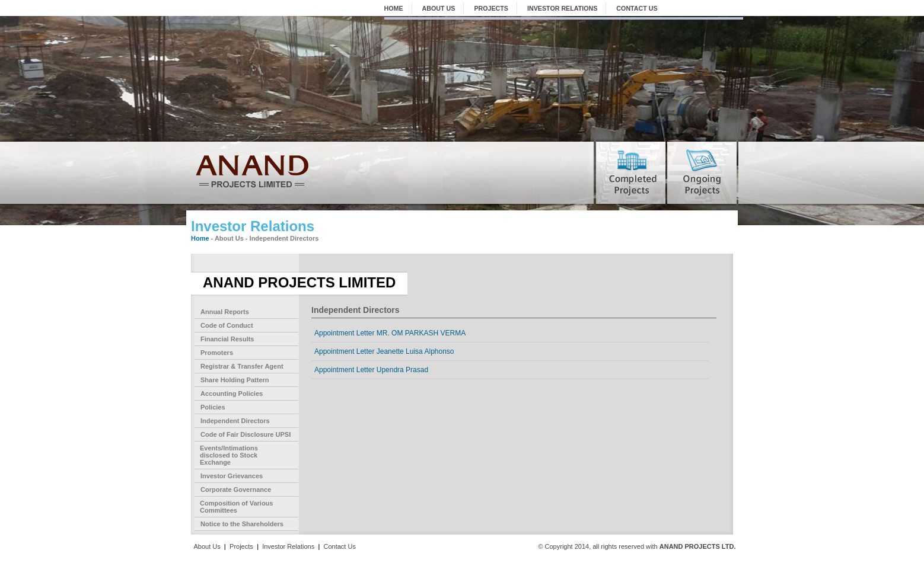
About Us (207, 546)
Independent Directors (235, 421)
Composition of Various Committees (236, 507)
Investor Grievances (232, 476)
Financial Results (227, 339)
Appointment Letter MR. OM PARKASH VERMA (390, 333)
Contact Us (339, 546)
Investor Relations (288, 546)
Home (200, 238)
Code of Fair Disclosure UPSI (246, 434)
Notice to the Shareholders (242, 524)
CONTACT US (637, 8)
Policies (213, 407)
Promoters (217, 353)
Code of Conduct (227, 325)
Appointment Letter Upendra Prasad (371, 370)
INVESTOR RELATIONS (562, 8)
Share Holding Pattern (235, 380)
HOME (394, 8)
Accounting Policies (232, 394)
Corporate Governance (236, 490)
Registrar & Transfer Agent (242, 366)
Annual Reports (225, 312)
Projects (241, 546)
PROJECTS (491, 8)
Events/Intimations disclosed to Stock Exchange (229, 455)
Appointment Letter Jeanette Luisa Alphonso (384, 351)
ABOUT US (439, 8)
